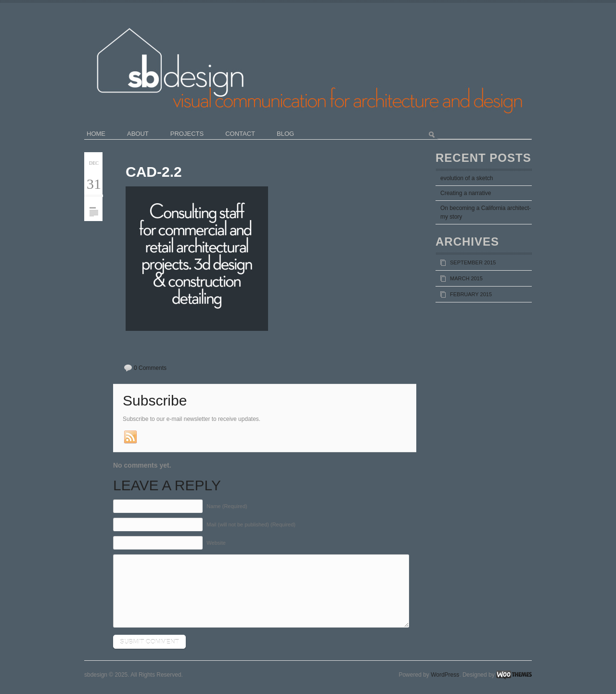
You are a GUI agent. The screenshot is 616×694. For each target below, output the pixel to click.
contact (240, 134)
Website (216, 543)
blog (285, 134)
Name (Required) (227, 506)
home (96, 134)
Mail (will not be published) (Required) (251, 524)
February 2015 (471, 294)
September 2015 (473, 262)
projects (187, 134)
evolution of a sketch (467, 178)
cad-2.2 (154, 172)
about (138, 134)
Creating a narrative (466, 193)
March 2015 (466, 278)
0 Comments (150, 368)
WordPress (445, 675)
